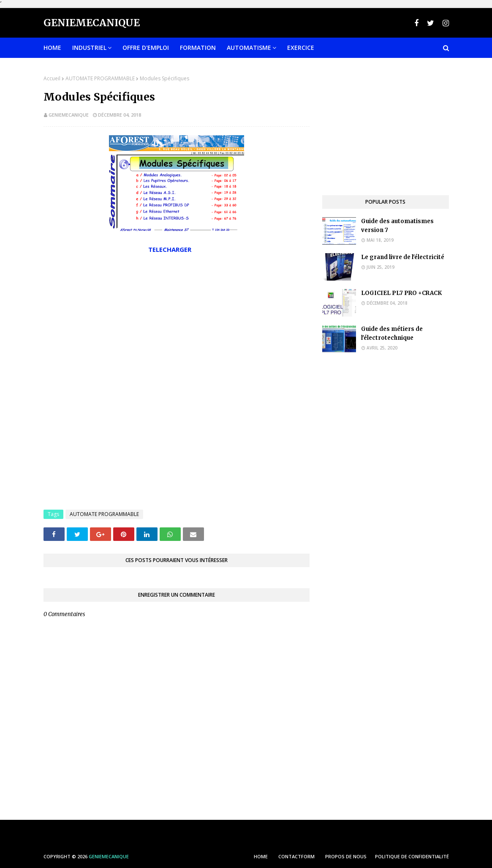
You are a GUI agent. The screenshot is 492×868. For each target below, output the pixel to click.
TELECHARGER (171, 249)
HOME (261, 856)
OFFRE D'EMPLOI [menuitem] (146, 48)
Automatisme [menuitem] (249, 48)
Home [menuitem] (52, 48)
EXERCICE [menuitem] (301, 48)
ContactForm (296, 856)
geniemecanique (69, 115)
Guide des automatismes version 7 (397, 226)
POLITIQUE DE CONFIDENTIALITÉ (412, 856)
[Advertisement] (177, 324)
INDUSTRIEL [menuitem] (89, 48)
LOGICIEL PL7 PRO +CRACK (401, 293)
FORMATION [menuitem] (198, 48)
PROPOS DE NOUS (346, 856)
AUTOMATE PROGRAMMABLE (100, 78)
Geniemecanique (92, 23)
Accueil (52, 78)
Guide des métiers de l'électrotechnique (392, 333)
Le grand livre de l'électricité (403, 257)
